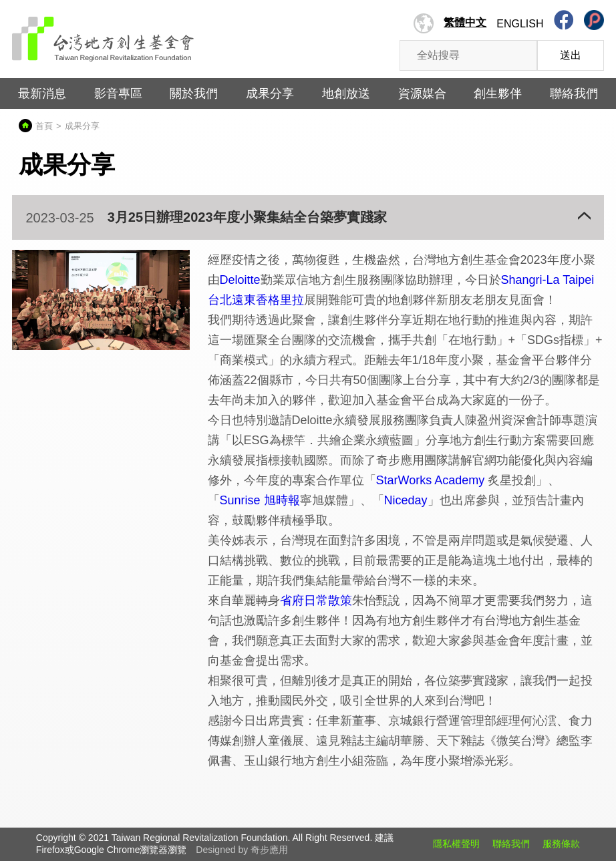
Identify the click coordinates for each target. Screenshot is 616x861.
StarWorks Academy (431, 480)
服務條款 (561, 844)
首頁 (44, 126)
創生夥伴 (498, 94)
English (520, 24)
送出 (571, 55)
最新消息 (42, 94)
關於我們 (194, 94)
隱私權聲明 (456, 844)
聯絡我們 (574, 94)
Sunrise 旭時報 (260, 500)
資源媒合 (422, 94)
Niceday (406, 500)
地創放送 (346, 94)
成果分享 (270, 94)
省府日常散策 (316, 600)
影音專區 (118, 94)
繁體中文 (465, 22)
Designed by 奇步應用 (242, 850)
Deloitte (240, 280)
